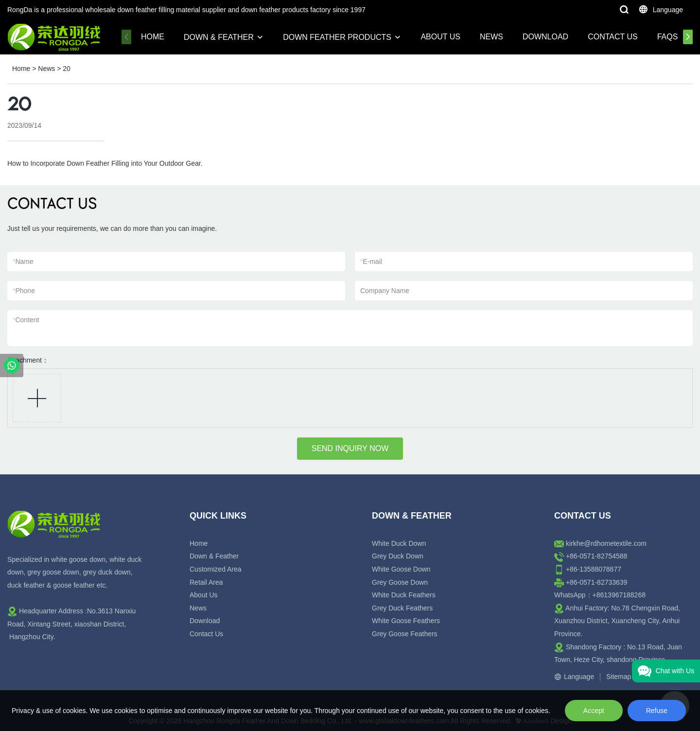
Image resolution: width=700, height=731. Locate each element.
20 (67, 69)
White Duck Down (399, 543)
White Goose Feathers (406, 621)
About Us (440, 37)
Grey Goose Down (400, 582)
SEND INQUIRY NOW (350, 448)
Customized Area (216, 569)
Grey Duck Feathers (402, 608)
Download (545, 37)
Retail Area (206, 582)
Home (153, 37)
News (491, 37)
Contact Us (613, 37)
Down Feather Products (337, 37)
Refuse (657, 711)
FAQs (668, 37)
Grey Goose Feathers (405, 634)
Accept (594, 711)
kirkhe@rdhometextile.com (606, 543)
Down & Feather (219, 37)
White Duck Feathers (404, 595)
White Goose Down (401, 569)
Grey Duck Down (398, 556)
